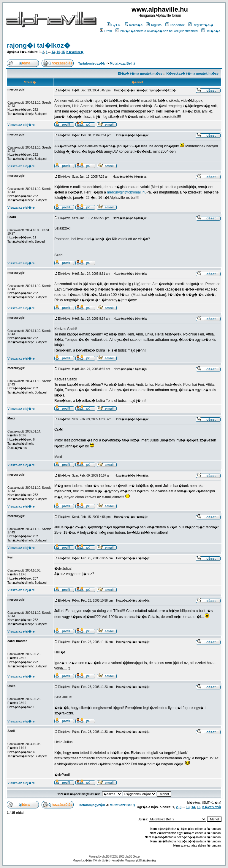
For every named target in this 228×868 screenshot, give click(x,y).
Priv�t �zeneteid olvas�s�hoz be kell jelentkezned (157, 31)
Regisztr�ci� (201, 25)
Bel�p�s (211, 31)
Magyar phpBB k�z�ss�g (140, 860)
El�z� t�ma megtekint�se (140, 74)
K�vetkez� (75, 52)
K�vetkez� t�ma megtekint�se (192, 74)
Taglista (154, 25)
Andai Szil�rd (102, 860)
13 (53, 52)
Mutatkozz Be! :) (122, 63)
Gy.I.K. (114, 25)
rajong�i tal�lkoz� (39, 45)
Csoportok (175, 25)
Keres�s (134, 25)
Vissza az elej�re (21, 125)
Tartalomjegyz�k (91, 63)
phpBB (106, 857)
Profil (106, 31)
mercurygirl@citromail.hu (127, 192)
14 (58, 52)
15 (63, 52)
